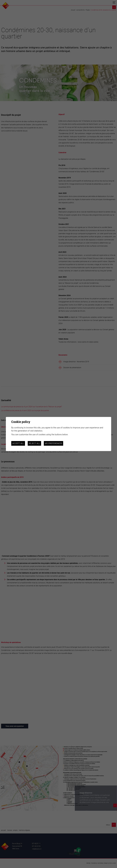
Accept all (18, 443)
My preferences (53, 443)
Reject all (34, 443)
